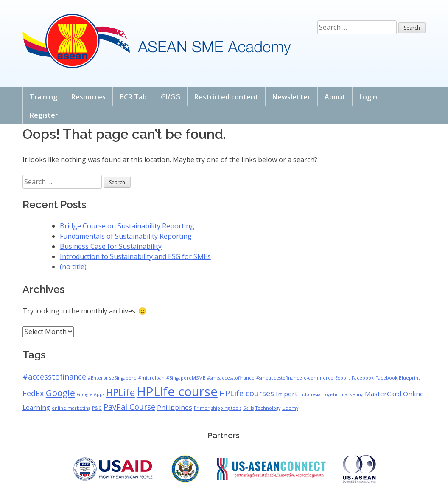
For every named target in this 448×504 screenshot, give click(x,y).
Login (368, 97)
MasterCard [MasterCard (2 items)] (383, 394)
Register (44, 115)
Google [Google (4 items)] (60, 393)
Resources (88, 97)
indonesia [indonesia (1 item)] (310, 394)
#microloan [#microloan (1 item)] (151, 378)
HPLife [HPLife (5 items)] (120, 393)
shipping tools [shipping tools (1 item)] (226, 408)
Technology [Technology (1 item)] (268, 408)
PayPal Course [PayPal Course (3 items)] (129, 407)
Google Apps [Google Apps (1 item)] (91, 394)
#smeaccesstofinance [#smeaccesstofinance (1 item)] (231, 378)
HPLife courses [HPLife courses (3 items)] (247, 393)
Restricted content (226, 97)
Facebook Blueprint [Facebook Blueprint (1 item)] (398, 378)
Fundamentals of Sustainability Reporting (126, 236)
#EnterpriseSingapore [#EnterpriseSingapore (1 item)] (112, 378)
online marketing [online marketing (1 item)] (71, 408)
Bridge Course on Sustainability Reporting (127, 226)
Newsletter (291, 97)
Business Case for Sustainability (111, 246)
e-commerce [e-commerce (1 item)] (319, 378)
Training (43, 97)
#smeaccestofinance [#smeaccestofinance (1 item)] (279, 378)
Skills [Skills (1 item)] (248, 408)
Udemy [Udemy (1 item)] (290, 408)
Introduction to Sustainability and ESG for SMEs (135, 256)
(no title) (73, 267)
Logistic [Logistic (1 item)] (330, 394)
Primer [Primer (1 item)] (202, 408)
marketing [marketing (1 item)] (352, 394)
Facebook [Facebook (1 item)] (363, 378)
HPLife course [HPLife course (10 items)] (177, 391)
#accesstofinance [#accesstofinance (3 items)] (54, 377)
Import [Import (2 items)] (287, 394)
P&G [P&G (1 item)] (97, 408)
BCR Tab (133, 97)
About (335, 97)
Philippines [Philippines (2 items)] (175, 407)
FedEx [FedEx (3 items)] (33, 393)
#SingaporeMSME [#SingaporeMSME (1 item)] (186, 378)
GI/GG (171, 97)
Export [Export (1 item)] (343, 378)
